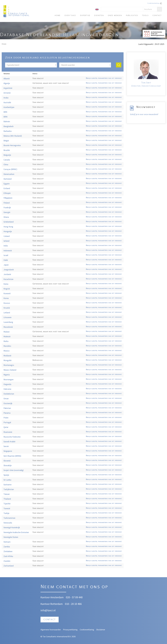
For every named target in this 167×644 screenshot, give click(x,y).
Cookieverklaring (87, 630)
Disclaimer (101, 630)
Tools (145, 16)
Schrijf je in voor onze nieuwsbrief (144, 114)
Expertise (85, 16)
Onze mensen (115, 16)
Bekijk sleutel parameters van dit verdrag (104, 78)
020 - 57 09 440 (74, 597)
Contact (157, 16)
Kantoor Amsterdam (52, 597)
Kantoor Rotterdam (52, 604)
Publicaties (132, 16)
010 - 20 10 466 (73, 604)
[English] (97, 9)
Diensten (99, 16)
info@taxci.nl (48, 610)
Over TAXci (70, 16)
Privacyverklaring (70, 630)
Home (58, 16)
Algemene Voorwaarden (51, 630)
